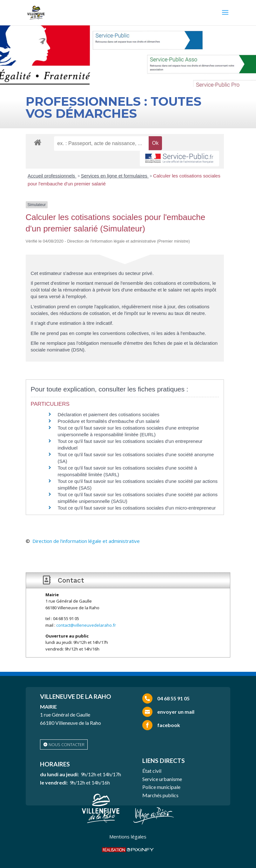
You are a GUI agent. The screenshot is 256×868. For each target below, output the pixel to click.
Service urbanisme (162, 779)
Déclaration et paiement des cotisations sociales (109, 414)
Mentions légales (128, 837)
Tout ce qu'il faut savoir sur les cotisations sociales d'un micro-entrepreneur (137, 508)
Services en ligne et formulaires (115, 176)
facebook (169, 725)
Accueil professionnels (52, 176)
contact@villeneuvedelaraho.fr (86, 625)
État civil (152, 771)
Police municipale (161, 787)
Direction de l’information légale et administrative (86, 541)
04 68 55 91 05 (173, 698)
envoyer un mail (176, 712)
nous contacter (67, 744)
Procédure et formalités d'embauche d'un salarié (109, 421)
